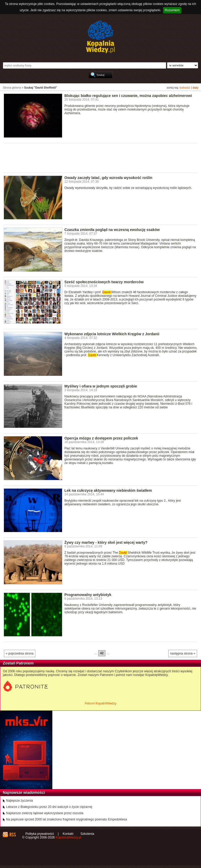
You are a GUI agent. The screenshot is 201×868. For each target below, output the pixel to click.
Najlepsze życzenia (19, 801)
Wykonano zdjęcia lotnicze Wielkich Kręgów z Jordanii (112, 334)
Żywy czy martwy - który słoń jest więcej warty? (106, 542)
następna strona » (183, 653)
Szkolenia (87, 834)
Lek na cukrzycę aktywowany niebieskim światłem (108, 490)
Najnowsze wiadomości (24, 792)
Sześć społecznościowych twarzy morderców (104, 282)
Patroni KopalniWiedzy (101, 703)
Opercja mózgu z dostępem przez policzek (101, 438)
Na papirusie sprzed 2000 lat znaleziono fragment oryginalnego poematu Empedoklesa (66, 819)
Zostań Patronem (18, 663)
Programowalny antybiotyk (88, 595)
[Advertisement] (99, 158)
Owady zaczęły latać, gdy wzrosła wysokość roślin (108, 178)
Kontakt (68, 834)
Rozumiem (172, 10)
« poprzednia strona (20, 653)
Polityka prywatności (40, 834)
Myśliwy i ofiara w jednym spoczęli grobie (101, 386)
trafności (185, 88)
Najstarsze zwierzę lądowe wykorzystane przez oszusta (45, 813)
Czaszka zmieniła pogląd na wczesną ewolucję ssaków (112, 230)
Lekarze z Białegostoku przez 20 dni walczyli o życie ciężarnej (49, 807)
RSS (12, 835)
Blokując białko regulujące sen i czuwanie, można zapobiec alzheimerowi (128, 96)
